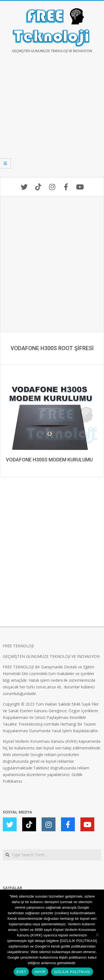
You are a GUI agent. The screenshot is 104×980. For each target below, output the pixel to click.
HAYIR (40, 972)
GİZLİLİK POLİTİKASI (72, 972)
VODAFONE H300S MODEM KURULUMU (49, 460)
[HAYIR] (97, 935)
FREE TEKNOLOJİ (18, 646)
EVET (21, 972)
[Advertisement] (52, 119)
